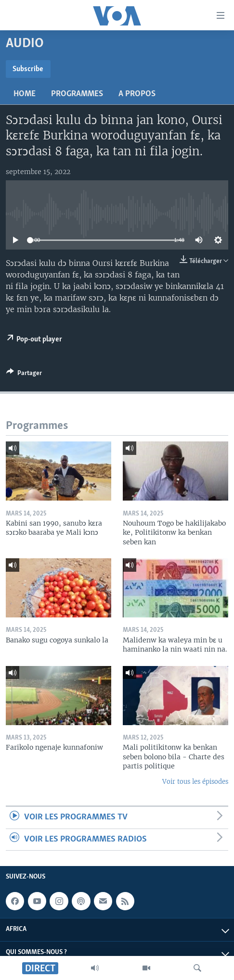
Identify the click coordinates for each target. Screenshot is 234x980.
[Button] (24, 375)
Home (25, 94)
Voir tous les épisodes (195, 782)
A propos (137, 94)
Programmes (77, 94)
